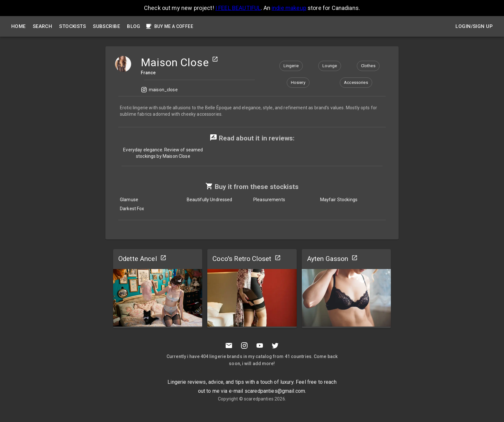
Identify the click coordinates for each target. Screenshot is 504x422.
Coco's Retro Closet (242, 259)
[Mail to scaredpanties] (229, 346)
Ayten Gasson (328, 259)
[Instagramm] (244, 346)
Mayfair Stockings (339, 200)
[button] (291, 66)
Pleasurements (269, 200)
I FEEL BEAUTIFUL (238, 8)
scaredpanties (259, 399)
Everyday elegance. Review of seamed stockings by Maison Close (163, 153)
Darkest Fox (132, 209)
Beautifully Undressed (210, 200)
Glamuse (129, 200)
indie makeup (289, 8)
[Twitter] (275, 346)
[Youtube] (260, 346)
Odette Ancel (138, 259)
